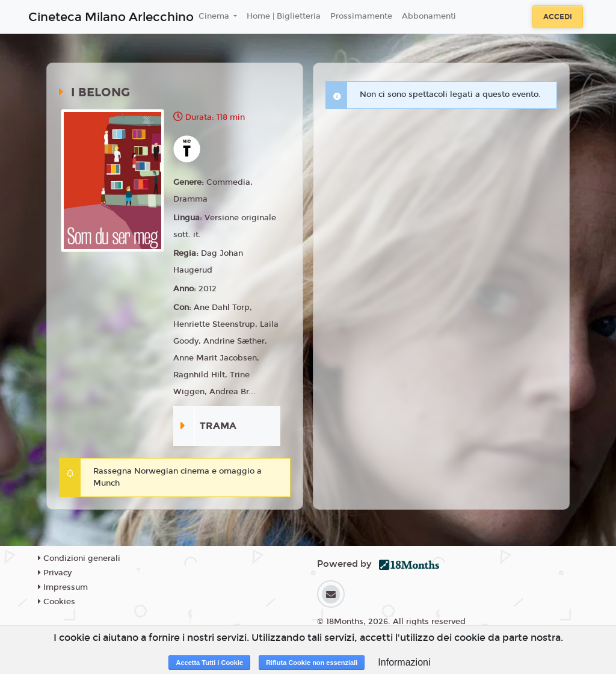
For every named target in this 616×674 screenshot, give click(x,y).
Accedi (558, 17)
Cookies (57, 602)
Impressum (63, 587)
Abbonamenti (429, 16)
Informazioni (404, 662)
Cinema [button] (215, 16)
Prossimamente (361, 16)
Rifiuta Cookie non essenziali (312, 663)
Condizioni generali (79, 558)
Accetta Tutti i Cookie (209, 663)
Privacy (55, 573)
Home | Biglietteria (284, 16)
